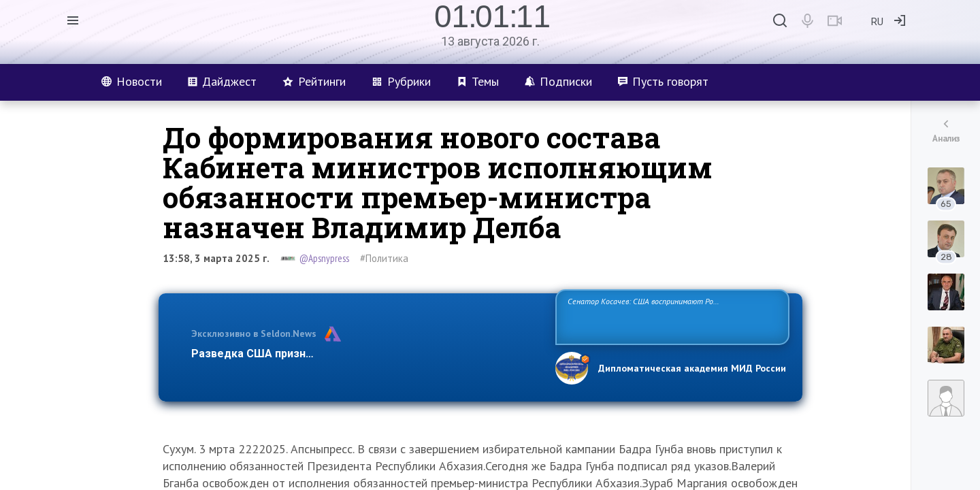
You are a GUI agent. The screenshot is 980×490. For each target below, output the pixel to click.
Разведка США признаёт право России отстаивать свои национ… (366, 354)
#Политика (384, 258)
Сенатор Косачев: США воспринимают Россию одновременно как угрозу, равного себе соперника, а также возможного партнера (670, 316)
